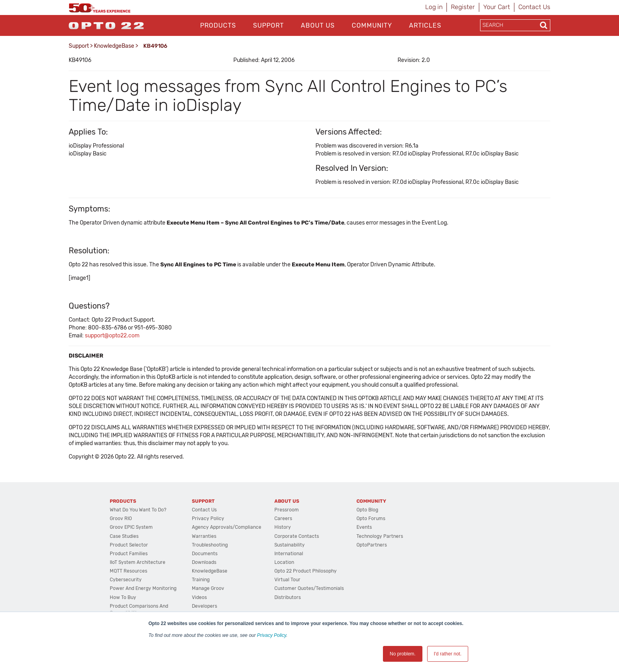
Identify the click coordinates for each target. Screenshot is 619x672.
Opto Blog (367, 510)
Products (218, 25)
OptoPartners (372, 545)
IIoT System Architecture (138, 562)
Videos (199, 597)
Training (201, 580)
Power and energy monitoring (143, 588)
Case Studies (124, 536)
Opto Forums (371, 519)
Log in (434, 7)
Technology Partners (380, 536)
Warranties (204, 536)
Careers (283, 519)
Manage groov (208, 588)
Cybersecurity (126, 580)
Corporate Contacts (297, 536)
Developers (204, 606)
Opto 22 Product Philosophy (306, 571)
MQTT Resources (128, 571)
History (283, 527)
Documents (205, 554)
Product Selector (129, 545)
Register (463, 7)
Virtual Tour (287, 580)
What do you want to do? (138, 510)
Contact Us (534, 7)
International (289, 554)
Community (372, 25)
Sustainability (290, 545)
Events (364, 527)
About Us (318, 25)
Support (268, 25)
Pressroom (287, 510)
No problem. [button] (402, 654)
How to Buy (123, 597)
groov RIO (121, 519)
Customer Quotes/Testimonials (309, 588)
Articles (425, 25)
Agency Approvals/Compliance (227, 527)
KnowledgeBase (114, 46)
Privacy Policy (272, 635)
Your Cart (497, 7)
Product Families (129, 554)
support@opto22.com (112, 336)
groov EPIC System (131, 527)
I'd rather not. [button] (448, 654)
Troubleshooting (210, 545)
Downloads (204, 562)
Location (284, 562)
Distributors (288, 597)
